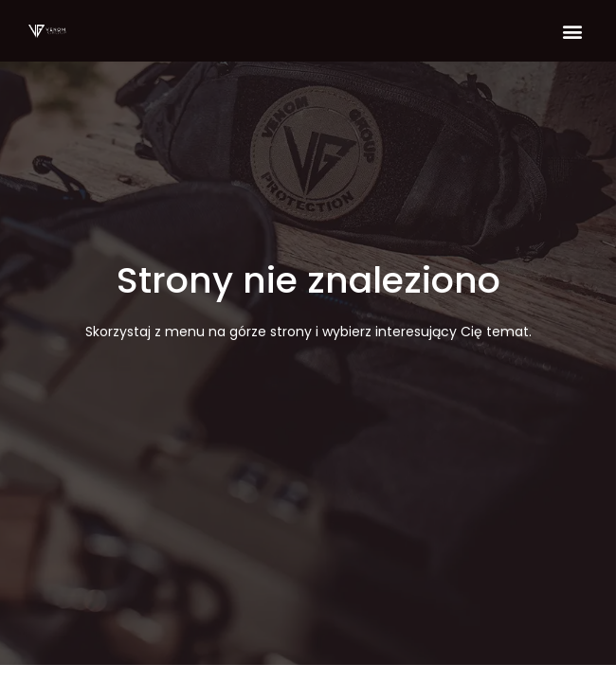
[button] (572, 31)
